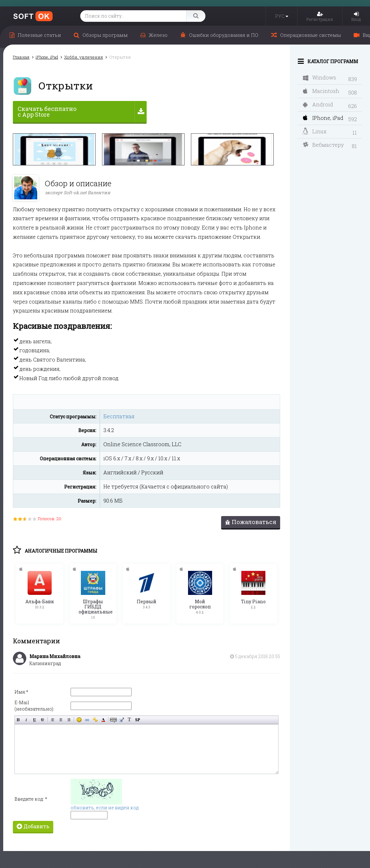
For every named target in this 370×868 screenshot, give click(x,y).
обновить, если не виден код (105, 807)
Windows (319, 77)
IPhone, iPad (323, 118)
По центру (61, 719)
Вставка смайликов (79, 719)
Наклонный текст (26, 719)
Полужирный (18, 719)
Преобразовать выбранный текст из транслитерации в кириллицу (129, 719)
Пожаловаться (251, 522)
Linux (314, 131)
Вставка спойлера (138, 719)
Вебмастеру (323, 145)
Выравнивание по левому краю (53, 719)
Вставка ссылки (87, 719)
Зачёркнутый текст (43, 719)
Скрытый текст (113, 719)
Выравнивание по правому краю (69, 719)
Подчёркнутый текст (34, 719)
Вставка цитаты (121, 719)
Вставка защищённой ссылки (95, 719)
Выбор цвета (103, 719)
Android (318, 104)
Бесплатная (119, 416)
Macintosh (321, 91)
